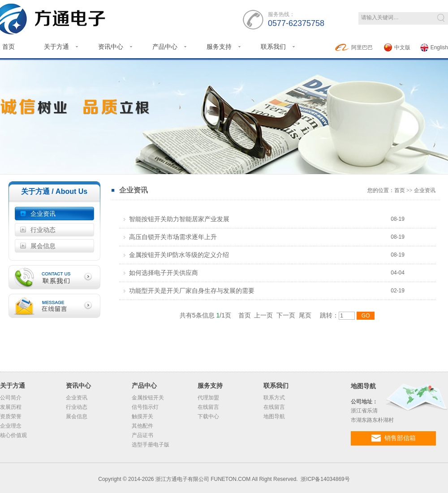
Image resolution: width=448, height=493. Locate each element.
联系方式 (274, 398)
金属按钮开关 (148, 398)
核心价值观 (13, 435)
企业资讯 (43, 214)
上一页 (263, 315)
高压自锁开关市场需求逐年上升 (170, 237)
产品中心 (165, 47)
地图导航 (274, 416)
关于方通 (56, 47)
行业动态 (43, 230)
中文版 (397, 47)
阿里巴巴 (354, 47)
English (434, 47)
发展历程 (11, 407)
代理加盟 (208, 398)
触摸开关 (142, 416)
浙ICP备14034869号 (325, 479)
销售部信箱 (394, 438)
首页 (400, 190)
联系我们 (273, 47)
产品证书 (142, 435)
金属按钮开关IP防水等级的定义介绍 (176, 255)
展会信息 (43, 246)
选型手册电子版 (151, 445)
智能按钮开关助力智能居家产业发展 (177, 219)
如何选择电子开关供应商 (161, 273)
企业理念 (11, 426)
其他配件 (142, 426)
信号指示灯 (145, 407)
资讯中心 (111, 47)
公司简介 (11, 398)
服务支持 (219, 47)
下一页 (286, 315)
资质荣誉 (11, 416)
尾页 (305, 315)
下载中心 (208, 416)
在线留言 (208, 407)
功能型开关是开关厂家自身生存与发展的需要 (189, 291)
